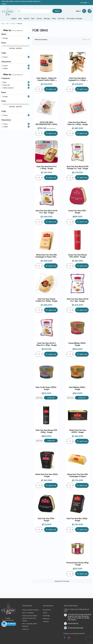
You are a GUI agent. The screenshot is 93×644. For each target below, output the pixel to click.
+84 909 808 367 (73, 623)
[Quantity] (39, 89)
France (5, 57)
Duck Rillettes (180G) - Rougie (77, 388)
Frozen (5, 66)
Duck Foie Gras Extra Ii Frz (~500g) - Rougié (46, 167)
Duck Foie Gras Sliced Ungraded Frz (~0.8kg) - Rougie (77, 79)
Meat (20, 18)
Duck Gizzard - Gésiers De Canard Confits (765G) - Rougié (46, 79)
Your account (48, 606)
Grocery (39, 18)
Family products (8, 88)
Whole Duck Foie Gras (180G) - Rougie (46, 475)
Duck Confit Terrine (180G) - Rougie (46, 388)
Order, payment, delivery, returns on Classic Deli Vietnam (30, 618)
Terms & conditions (28, 613)
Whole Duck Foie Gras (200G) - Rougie (78, 431)
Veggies (14, 18)
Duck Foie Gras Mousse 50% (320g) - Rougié (46, 431)
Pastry (54, 18)
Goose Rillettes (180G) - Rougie (77, 344)
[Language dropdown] (85, 3)
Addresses (46, 619)
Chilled (5, 68)
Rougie (5, 38)
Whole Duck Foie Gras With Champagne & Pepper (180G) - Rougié (46, 256)
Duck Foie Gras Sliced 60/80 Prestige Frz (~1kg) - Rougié (78, 167)
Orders (45, 613)
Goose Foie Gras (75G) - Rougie (78, 212)
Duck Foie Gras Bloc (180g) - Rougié (77, 519)
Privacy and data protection (30, 610)
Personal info (47, 610)
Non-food (61, 18)
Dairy (33, 18)
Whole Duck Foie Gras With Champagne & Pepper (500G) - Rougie (77, 475)
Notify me (51, 398)
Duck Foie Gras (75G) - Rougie (46, 519)
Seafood (26, 18)
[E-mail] (39, 398)
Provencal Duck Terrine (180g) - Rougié (77, 564)
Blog (79, 3)
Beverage (47, 18)
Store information (71, 606)
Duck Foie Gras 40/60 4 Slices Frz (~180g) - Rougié (47, 344)
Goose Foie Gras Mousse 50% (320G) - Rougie (77, 256)
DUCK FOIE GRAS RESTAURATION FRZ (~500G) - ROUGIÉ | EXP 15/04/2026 (47, 123)
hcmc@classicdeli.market (75, 628)
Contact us (26, 629)
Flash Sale (6, 85)
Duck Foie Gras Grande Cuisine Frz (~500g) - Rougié (47, 300)
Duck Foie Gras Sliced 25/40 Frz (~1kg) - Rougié (78, 300)
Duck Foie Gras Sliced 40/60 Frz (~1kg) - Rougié (46, 212)
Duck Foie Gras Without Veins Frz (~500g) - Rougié (78, 123)
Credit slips (46, 616)
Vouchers (46, 621)
